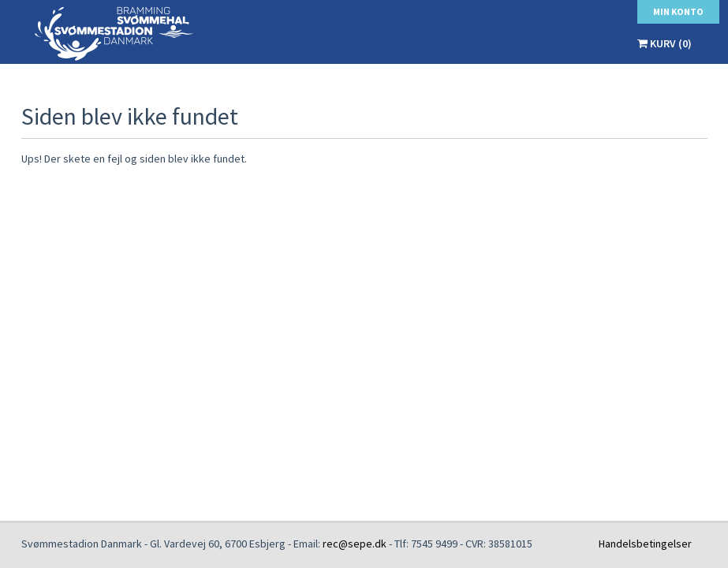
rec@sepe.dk (355, 544)
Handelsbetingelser (645, 544)
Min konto (678, 11)
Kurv (665, 43)
